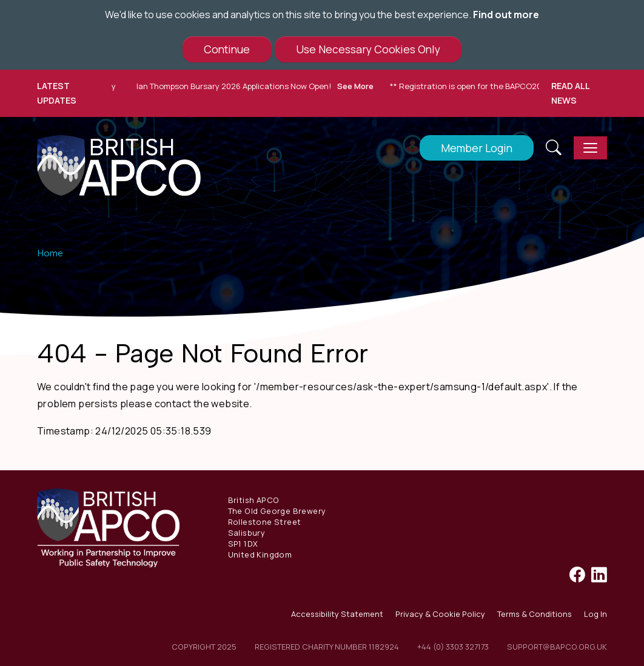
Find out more (506, 15)
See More (358, 86)
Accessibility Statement (337, 614)
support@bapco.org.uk (557, 647)
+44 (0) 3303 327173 (453, 647)
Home (50, 253)
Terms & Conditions (535, 614)
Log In (595, 614)
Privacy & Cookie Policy (440, 614)
